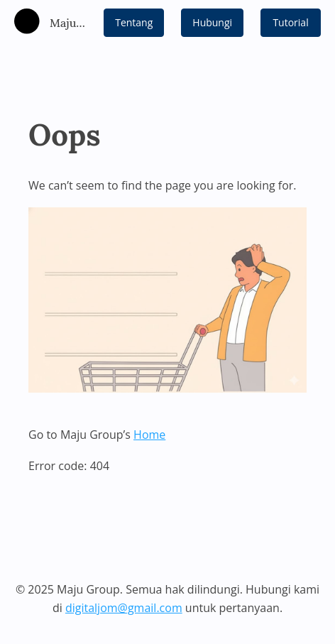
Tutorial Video (290, 26)
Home (149, 435)
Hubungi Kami (212, 26)
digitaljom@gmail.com (124, 608)
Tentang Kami (134, 26)
